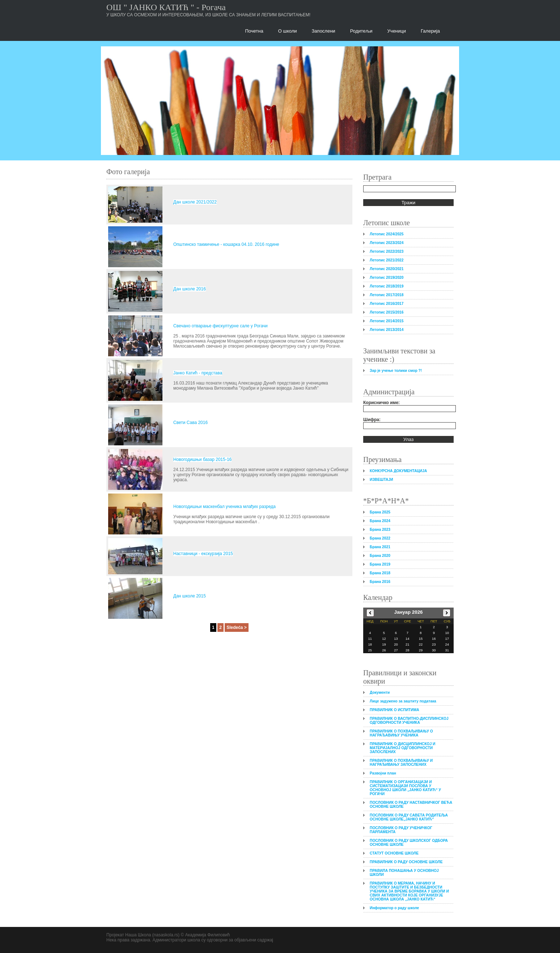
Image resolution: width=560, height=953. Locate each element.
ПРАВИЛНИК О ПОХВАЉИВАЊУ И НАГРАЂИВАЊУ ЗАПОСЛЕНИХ (401, 763)
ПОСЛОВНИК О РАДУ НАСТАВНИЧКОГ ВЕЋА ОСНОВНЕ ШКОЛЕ (411, 805)
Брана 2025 (380, 512)
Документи (380, 692)
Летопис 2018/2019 (387, 286)
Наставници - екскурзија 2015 (203, 554)
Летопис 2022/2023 (387, 251)
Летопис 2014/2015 (387, 321)
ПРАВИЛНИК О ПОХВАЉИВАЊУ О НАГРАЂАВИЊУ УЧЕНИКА (401, 733)
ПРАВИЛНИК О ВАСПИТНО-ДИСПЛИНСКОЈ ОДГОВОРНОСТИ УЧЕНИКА (409, 721)
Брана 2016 (380, 582)
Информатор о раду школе (394, 908)
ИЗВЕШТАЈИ (381, 480)
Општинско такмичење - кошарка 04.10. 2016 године (226, 244)
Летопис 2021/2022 (387, 260)
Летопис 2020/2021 (387, 269)
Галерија (430, 31)
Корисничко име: (381, 403)
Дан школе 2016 (190, 289)
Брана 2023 (380, 530)
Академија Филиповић (208, 935)
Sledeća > (237, 627)
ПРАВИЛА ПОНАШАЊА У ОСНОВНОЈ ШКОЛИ (404, 873)
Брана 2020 (380, 556)
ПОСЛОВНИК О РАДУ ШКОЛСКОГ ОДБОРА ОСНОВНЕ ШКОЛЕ (409, 843)
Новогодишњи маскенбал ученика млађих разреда (224, 507)
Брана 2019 (380, 564)
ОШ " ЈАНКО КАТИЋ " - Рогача (166, 7)
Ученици (397, 31)
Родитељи (361, 31)
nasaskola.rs (166, 935)
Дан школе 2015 (190, 596)
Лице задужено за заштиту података (403, 701)
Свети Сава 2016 (190, 423)
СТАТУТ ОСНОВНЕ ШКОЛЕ (394, 853)
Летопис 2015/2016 (387, 312)
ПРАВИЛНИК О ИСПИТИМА (394, 710)
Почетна (254, 31)
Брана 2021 (380, 547)
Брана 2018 (380, 573)
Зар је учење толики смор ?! (396, 371)
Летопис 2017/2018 (387, 295)
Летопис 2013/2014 (387, 330)
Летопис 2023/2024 (387, 243)
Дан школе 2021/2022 (195, 202)
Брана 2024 (380, 521)
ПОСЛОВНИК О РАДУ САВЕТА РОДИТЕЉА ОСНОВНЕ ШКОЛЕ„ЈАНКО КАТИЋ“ (409, 817)
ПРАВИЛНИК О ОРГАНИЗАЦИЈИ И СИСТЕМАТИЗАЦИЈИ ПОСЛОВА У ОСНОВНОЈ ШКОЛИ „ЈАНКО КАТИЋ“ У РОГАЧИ (405, 788)
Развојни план (383, 773)
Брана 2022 (380, 538)
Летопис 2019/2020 (387, 278)
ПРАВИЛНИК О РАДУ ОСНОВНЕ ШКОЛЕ (406, 862)
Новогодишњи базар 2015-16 (202, 459)
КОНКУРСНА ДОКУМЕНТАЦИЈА (398, 471)
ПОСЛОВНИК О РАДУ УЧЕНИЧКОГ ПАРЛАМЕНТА (401, 830)
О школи (288, 31)
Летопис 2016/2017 (387, 304)
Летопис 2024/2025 (387, 234)
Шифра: (372, 420)
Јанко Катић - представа (198, 373)
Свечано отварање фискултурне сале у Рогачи (220, 326)
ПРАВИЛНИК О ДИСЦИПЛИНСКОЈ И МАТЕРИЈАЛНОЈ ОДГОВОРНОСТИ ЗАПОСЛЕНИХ (402, 748)
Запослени (324, 31)
